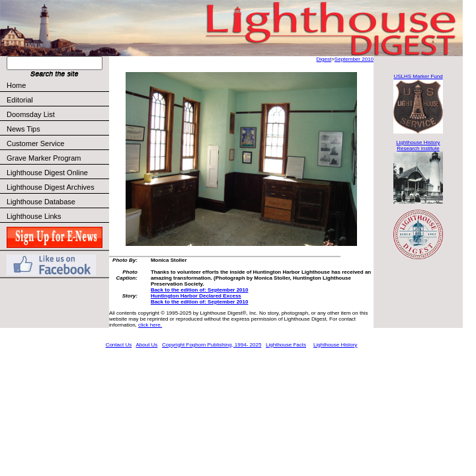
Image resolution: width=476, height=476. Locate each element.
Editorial (57, 100)
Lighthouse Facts (286, 345)
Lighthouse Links (34, 216)
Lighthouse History (335, 345)
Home (16, 85)
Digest (324, 59)
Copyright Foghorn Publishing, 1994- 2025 (212, 345)
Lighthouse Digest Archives (51, 187)
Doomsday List (31, 114)
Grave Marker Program (44, 158)
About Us (146, 345)
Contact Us (119, 345)
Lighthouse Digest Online (47, 173)
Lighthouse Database (41, 202)
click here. (150, 325)
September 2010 (354, 59)
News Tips (23, 129)
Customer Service (57, 143)
